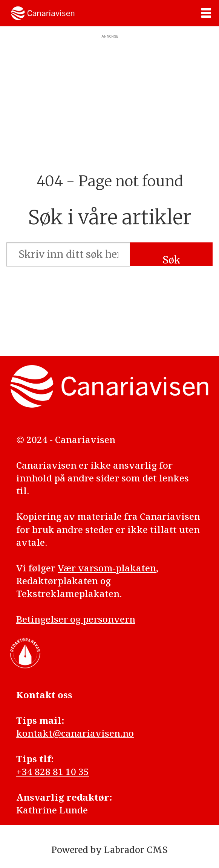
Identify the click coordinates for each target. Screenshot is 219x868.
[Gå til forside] (43, 13)
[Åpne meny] (206, 13)
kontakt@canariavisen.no (75, 733)
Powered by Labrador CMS (109, 850)
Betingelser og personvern (76, 619)
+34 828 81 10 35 (53, 771)
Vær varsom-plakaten (107, 568)
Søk (172, 260)
